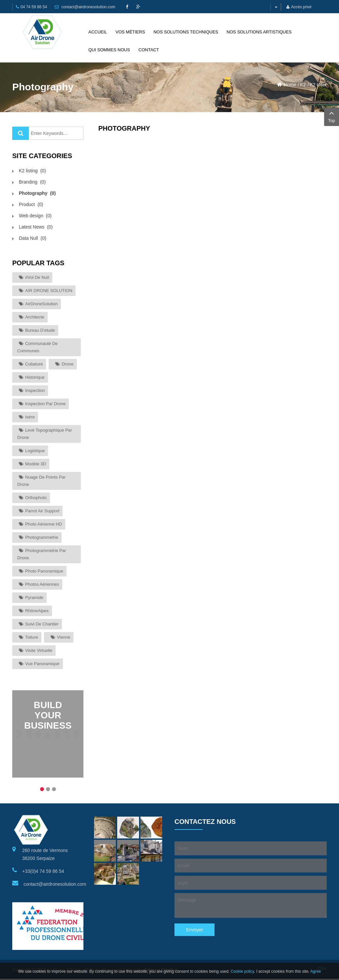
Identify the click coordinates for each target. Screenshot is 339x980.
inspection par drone (45, 404)
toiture (32, 637)
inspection (35, 390)
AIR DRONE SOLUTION (49, 291)
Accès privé (299, 7)
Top (332, 116)
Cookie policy (242, 971)
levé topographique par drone (45, 434)
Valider (21, 133)
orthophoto (36, 498)
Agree (315, 971)
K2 (303, 85)
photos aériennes (42, 584)
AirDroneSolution (41, 304)
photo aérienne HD (44, 524)
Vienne (64, 637)
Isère (30, 417)
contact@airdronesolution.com (88, 7)
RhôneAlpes (37, 611)
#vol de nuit (37, 277)
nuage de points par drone (41, 481)
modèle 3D (36, 464)
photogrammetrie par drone (42, 554)
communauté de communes (37, 347)
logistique (35, 451)
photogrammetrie (42, 537)
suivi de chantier (42, 624)
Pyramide (34, 597)
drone (67, 364)
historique (35, 377)
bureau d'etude (40, 330)
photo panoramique (44, 571)
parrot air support (42, 511)
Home (290, 85)
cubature (34, 364)
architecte (35, 317)
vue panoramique (42, 664)
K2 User (318, 85)
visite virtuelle (39, 650)
